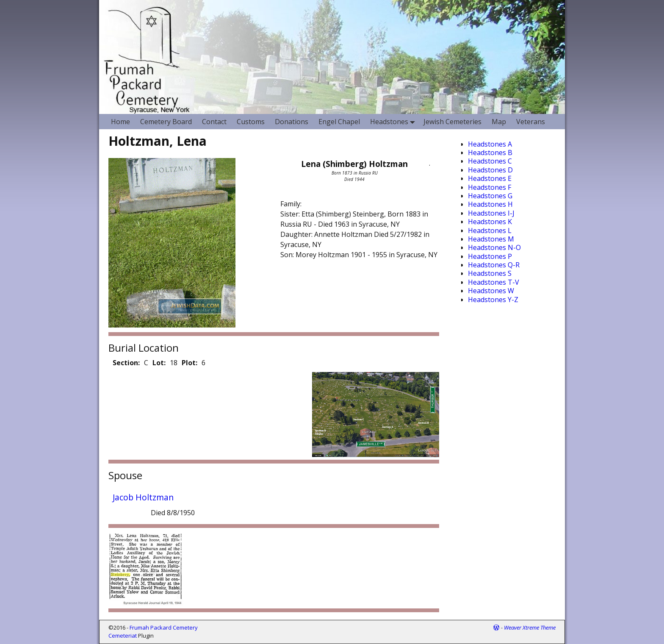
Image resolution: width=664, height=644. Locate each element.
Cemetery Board (166, 122)
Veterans (531, 122)
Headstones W (491, 291)
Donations (292, 122)
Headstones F (490, 187)
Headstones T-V (494, 282)
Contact (214, 122)
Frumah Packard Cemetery (164, 627)
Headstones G (490, 196)
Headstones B (490, 153)
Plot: (190, 363)
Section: (126, 363)
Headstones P (490, 256)
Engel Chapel (339, 122)
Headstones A (490, 144)
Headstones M (491, 239)
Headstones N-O (494, 247)
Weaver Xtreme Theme (530, 627)
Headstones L (490, 230)
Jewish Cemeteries (452, 122)
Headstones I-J (491, 213)
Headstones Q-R (494, 265)
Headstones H (490, 204)
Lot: (159, 363)
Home (120, 122)
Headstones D (490, 170)
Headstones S (490, 273)
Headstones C (490, 161)
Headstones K (490, 222)
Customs (251, 122)
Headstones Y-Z (493, 300)
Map (499, 122)
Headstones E (490, 178)
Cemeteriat (123, 636)
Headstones (394, 121)
